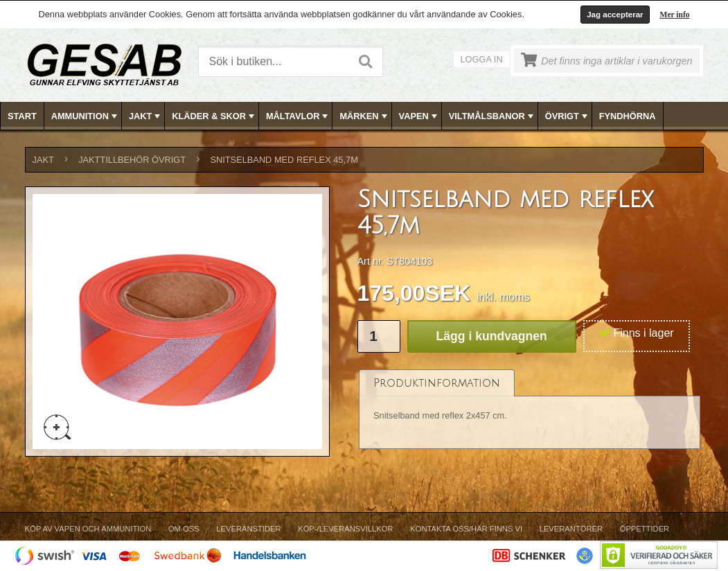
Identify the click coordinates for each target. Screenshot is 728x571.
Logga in (482, 59)
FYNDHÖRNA (628, 116)
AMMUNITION (86, 116)
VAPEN (419, 116)
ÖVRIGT (568, 116)
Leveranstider (248, 529)
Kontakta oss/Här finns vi (466, 529)
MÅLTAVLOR (298, 116)
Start (22, 116)
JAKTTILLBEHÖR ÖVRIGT (132, 160)
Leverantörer (571, 529)
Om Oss (184, 529)
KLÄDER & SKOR (214, 116)
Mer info (675, 15)
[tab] (437, 383)
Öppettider (645, 529)
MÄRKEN (364, 116)
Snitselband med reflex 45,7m (284, 160)
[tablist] (530, 410)
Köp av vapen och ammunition (88, 529)
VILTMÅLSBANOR (492, 116)
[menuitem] (23, 116)
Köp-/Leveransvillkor (345, 529)
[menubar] (364, 116)
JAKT (146, 116)
